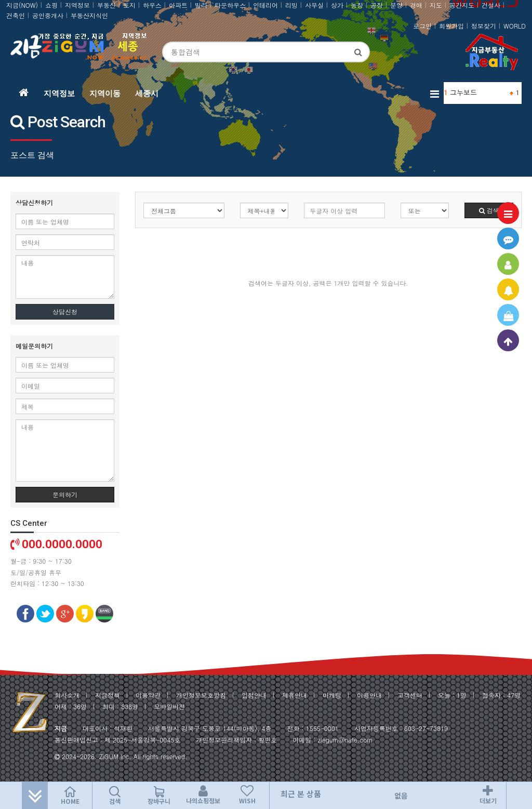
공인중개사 (48, 15)
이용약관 (148, 695)
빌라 (201, 5)
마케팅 (332, 695)
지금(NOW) (22, 5)
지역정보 (77, 5)
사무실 (314, 5)
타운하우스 (230, 5)
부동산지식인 (89, 15)
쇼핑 (51, 5)
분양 (396, 5)
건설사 (491, 5)
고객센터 (410, 695)
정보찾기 (484, 26)
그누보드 (463, 92)
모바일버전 (169, 706)
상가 (337, 5)
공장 (377, 5)
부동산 (107, 5)
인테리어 (265, 5)
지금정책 (108, 695)
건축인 (16, 15)
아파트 (178, 5)
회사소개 (67, 695)
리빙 (291, 5)
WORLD (515, 26)
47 (511, 695)
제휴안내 (295, 695)
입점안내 (254, 695)
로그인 (422, 26)
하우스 (152, 5)
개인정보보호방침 (201, 695)
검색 (489, 210)
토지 (129, 5)
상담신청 (65, 311)
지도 (436, 5)
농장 (357, 5)
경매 (416, 5)
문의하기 (65, 494)
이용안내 (369, 695)
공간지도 (462, 5)
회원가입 (451, 26)
